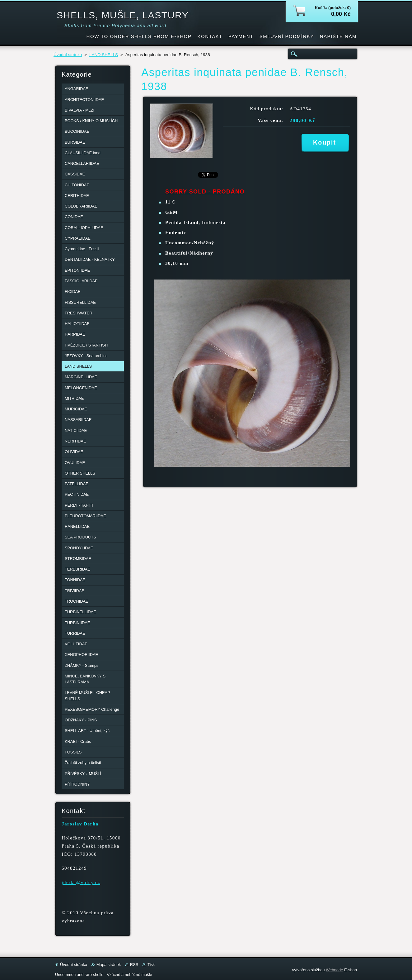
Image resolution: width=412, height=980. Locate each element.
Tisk (151, 965)
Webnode (334, 970)
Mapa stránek (109, 965)
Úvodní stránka (68, 55)
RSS (134, 965)
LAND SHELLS (104, 55)
